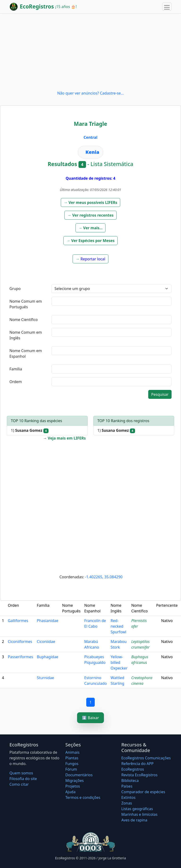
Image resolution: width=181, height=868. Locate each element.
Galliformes (18, 621)
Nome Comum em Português (26, 304)
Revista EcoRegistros (140, 775)
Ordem (16, 382)
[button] (91, 202)
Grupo (15, 289)
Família (16, 369)
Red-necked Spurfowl (118, 626)
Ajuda (70, 792)
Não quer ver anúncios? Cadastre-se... (91, 93)
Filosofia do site (23, 779)
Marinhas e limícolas (139, 814)
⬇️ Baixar (90, 718)
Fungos (72, 764)
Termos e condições (83, 797)
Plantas (72, 758)
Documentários (79, 775)
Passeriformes (20, 657)
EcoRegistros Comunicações (146, 758)
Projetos (73, 786)
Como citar (19, 784)
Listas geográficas (137, 809)
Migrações (74, 781)
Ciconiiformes (20, 642)
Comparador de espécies (143, 792)
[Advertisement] (90, 52)
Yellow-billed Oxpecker (119, 662)
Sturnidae (45, 678)
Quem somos (21, 773)
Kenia (92, 152)
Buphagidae (47, 657)
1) (30, 430)
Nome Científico (24, 320)
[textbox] (111, 301)
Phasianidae (47, 621)
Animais (72, 752)
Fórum (71, 769)
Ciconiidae (46, 642)
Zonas (127, 803)
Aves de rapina (134, 820)
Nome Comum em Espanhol (26, 353)
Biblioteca (130, 781)
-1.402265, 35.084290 (104, 577)
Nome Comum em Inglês (26, 335)
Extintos (128, 797)
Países (127, 786)
